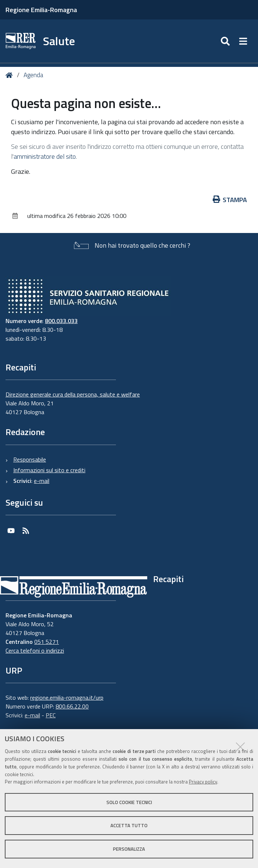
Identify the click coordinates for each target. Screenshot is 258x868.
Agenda (33, 75)
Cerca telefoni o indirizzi (35, 650)
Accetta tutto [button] (129, 825)
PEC (51, 715)
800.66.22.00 (72, 706)
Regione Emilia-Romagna (41, 10)
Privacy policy (203, 782)
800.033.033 (61, 321)
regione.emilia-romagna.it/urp (67, 697)
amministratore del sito (45, 156)
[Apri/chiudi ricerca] (226, 41)
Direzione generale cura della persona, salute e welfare (73, 394)
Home (10, 75)
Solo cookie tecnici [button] (129, 802)
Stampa (230, 200)
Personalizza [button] (129, 849)
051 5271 (47, 642)
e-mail (42, 481)
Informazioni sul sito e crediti (49, 470)
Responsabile (30, 459)
